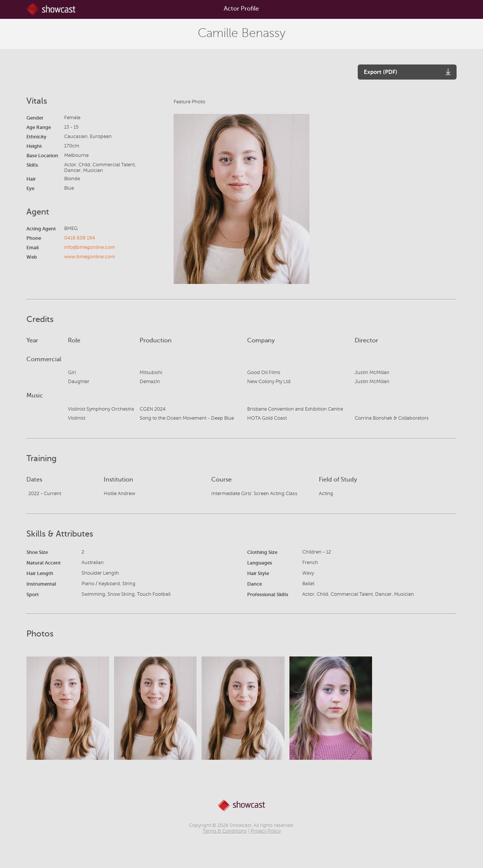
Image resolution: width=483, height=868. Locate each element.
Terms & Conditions (225, 831)
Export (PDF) (381, 72)
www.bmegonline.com (90, 257)
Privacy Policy (266, 831)
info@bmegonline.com (90, 247)
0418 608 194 (80, 238)
